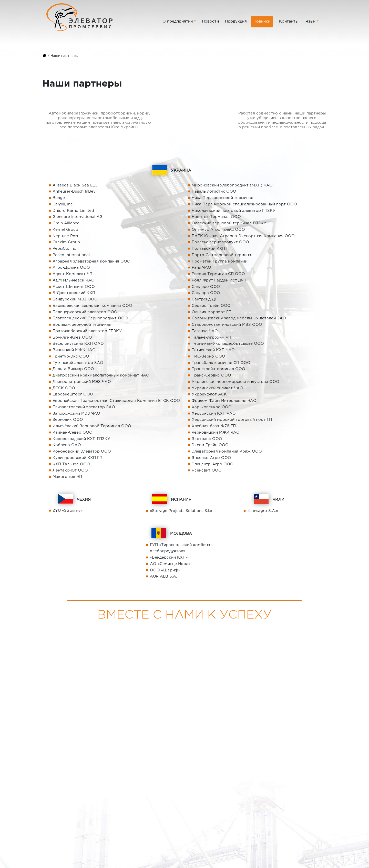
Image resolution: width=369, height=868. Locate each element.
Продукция (236, 21)
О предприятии (178, 21)
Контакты (289, 21)
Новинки (262, 21)
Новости (210, 21)
